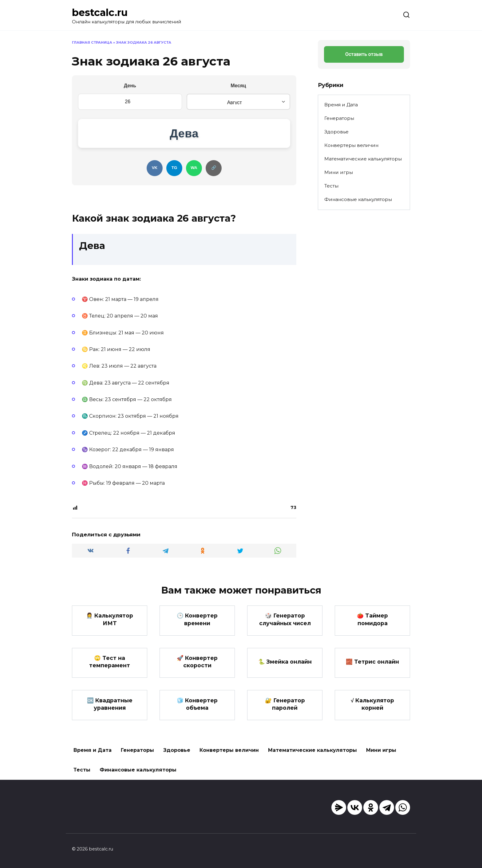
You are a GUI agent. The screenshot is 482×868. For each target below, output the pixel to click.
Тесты (331, 186)
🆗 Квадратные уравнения (110, 712)
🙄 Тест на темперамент (110, 669)
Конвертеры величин (351, 145)
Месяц (238, 86)
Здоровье (336, 132)
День (130, 86)
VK (151, 174)
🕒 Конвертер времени (197, 627)
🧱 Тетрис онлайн (372, 669)
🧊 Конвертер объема (197, 712)
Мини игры (339, 172)
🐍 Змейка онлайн (285, 669)
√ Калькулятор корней (372, 712)
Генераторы (339, 118)
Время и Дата (341, 105)
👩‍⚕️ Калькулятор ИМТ (110, 627)
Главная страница (92, 42)
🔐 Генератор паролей (285, 712)
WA (195, 174)
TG (173, 174)
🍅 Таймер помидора (372, 627)
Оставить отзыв (364, 54)
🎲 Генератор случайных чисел (285, 627)
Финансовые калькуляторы (358, 199)
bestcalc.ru (100, 12)
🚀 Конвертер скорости (197, 669)
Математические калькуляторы (363, 159)
